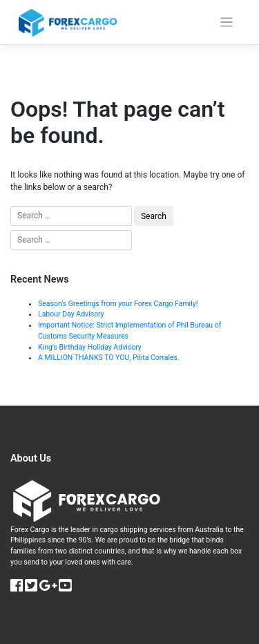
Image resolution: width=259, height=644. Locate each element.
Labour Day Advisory (71, 314)
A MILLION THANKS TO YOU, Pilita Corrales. (109, 358)
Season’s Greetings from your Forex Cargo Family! (118, 304)
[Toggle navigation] (227, 22)
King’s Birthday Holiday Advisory (90, 347)
